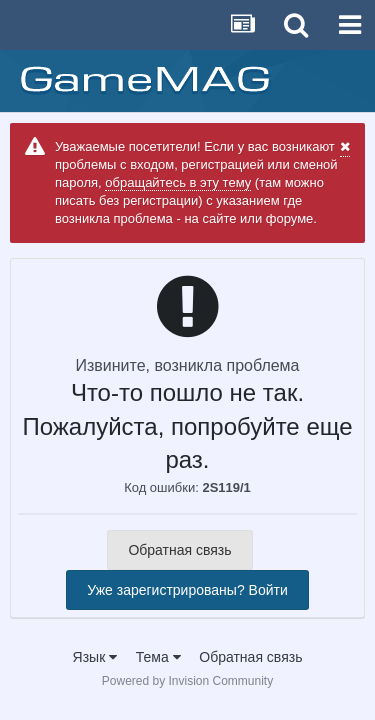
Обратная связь (179, 550)
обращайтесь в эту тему (178, 182)
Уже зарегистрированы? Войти (187, 590)
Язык (95, 657)
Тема (158, 657)
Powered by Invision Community (187, 681)
